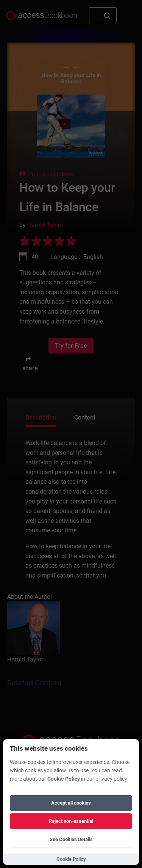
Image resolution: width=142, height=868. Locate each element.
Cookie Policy (64, 779)
